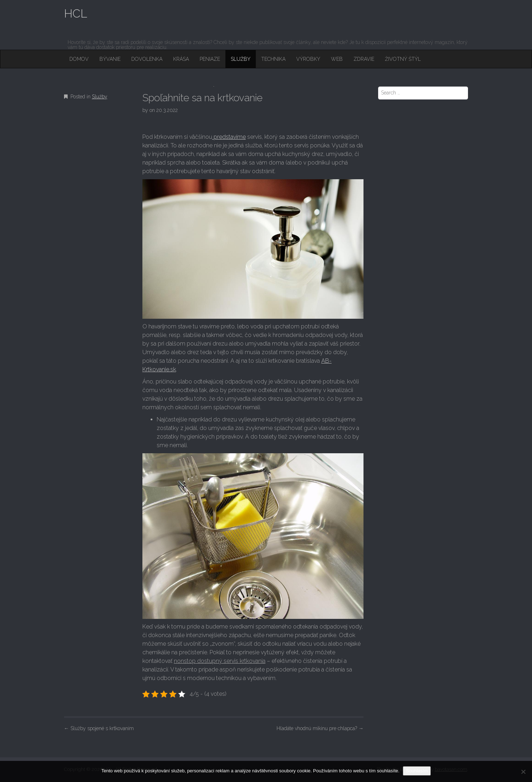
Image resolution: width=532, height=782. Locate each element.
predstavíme (229, 137)
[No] (523, 772)
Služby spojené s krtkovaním (99, 728)
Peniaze (210, 59)
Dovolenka (147, 59)
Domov (79, 59)
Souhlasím (417, 771)
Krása (181, 59)
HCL (76, 13)
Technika (273, 59)
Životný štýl (403, 59)
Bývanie (110, 59)
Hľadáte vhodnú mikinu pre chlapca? (320, 728)
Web (337, 59)
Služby (241, 59)
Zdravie (364, 59)
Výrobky (308, 59)
